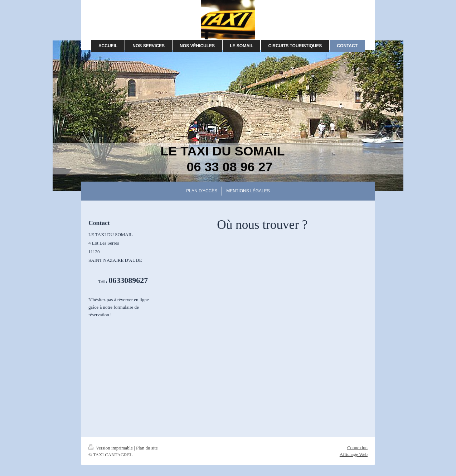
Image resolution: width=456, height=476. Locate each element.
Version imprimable (111, 448)
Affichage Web (354, 454)
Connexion (357, 448)
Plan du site (147, 448)
